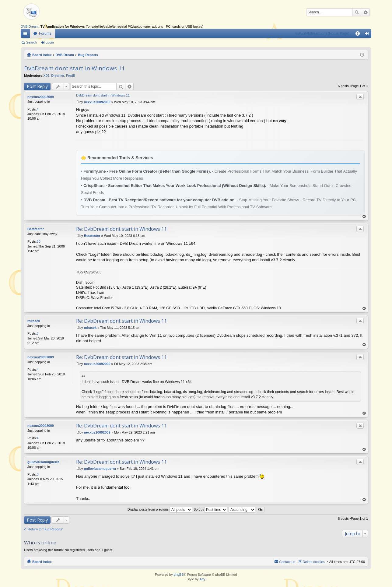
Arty (202, 579)
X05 (47, 76)
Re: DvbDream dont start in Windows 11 (121, 229)
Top (364, 217)
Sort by (210, 509)
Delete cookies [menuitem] (314, 562)
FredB (71, 76)
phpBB (178, 575)
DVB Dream (30, 26)
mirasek (34, 321)
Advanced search (365, 12)
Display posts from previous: (160, 509)
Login (50, 42)
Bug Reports (88, 55)
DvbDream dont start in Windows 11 (75, 68)
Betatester (36, 229)
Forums (45, 33)
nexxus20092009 (41, 97)
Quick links (26, 35)
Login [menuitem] (368, 35)
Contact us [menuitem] (287, 562)
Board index (42, 55)
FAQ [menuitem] (360, 35)
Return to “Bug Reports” (45, 529)
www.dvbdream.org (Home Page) (322, 33)
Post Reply (37, 86)
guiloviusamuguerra (43, 462)
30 (39, 241)
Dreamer (58, 76)
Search (357, 12)
